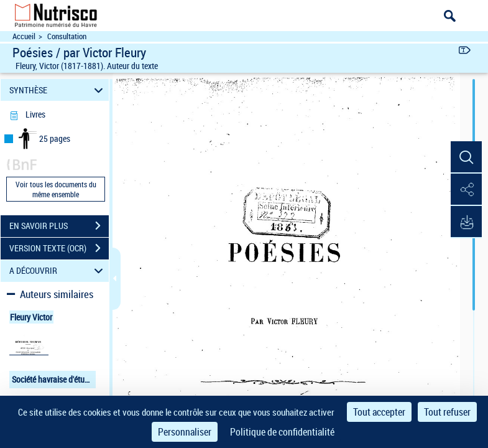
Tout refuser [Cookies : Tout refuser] (447, 412)
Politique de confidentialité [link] (282, 432)
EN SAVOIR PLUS (59, 226)
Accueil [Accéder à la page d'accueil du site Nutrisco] (24, 36)
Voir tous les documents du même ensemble (56, 189)
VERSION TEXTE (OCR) (59, 248)
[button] (466, 157)
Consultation (67, 36)
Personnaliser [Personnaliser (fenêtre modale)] (185, 432)
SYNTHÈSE (58, 90)
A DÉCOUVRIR (58, 271)
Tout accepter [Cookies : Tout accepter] (379, 412)
